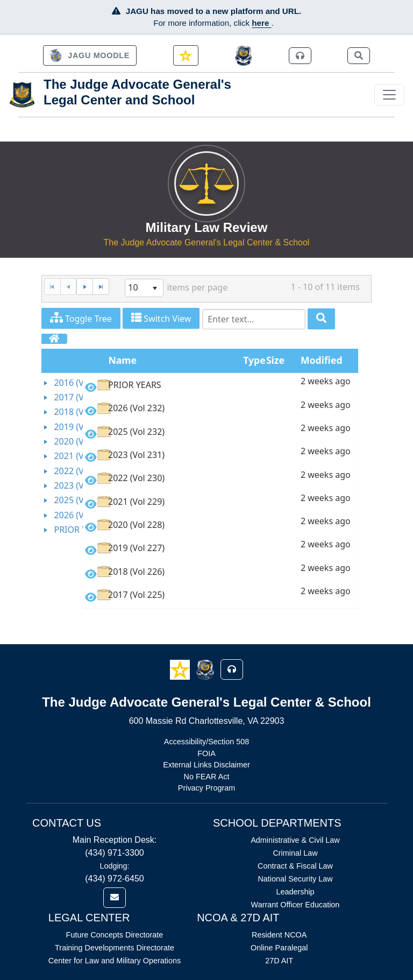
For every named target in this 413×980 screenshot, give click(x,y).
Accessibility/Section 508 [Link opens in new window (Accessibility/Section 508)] (206, 742)
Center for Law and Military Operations (115, 961)
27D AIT (279, 961)
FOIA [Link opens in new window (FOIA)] (206, 753)
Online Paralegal (279, 948)
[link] (90, 55)
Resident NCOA (279, 935)
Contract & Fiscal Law (295, 866)
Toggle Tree (81, 318)
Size (275, 360)
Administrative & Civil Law (295, 840)
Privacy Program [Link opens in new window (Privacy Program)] (206, 788)
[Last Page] (101, 287)
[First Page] (52, 287)
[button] (181, 669)
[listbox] (144, 288)
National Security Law (295, 879)
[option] (220, 387)
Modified (322, 360)
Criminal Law (295, 853)
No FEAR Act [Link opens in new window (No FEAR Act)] (207, 777)
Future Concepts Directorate (115, 935)
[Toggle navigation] (389, 95)
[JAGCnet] (244, 56)
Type (254, 360)
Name (123, 360)
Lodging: (114, 866)
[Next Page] (84, 287)
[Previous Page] (69, 287)
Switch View (161, 318)
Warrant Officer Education (295, 905)
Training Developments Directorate (115, 948)
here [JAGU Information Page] (261, 23)
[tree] (62, 457)
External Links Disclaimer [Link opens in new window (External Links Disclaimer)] (206, 765)
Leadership (295, 892)
